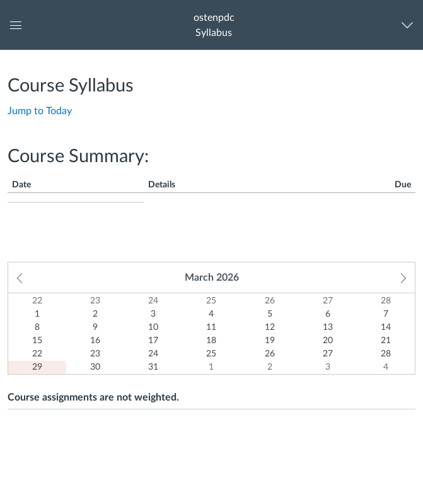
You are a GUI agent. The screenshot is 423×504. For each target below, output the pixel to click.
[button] (214, 25)
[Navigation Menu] (410, 25)
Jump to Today (40, 111)
